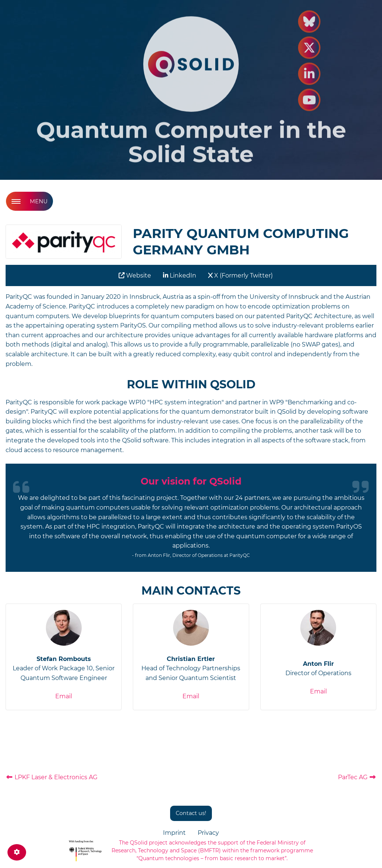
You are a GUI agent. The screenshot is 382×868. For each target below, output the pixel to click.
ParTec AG (357, 777)
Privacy (208, 833)
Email (64, 696)
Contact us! (191, 813)
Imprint (174, 833)
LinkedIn (180, 275)
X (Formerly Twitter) (240, 275)
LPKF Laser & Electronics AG (51, 777)
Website (135, 275)
